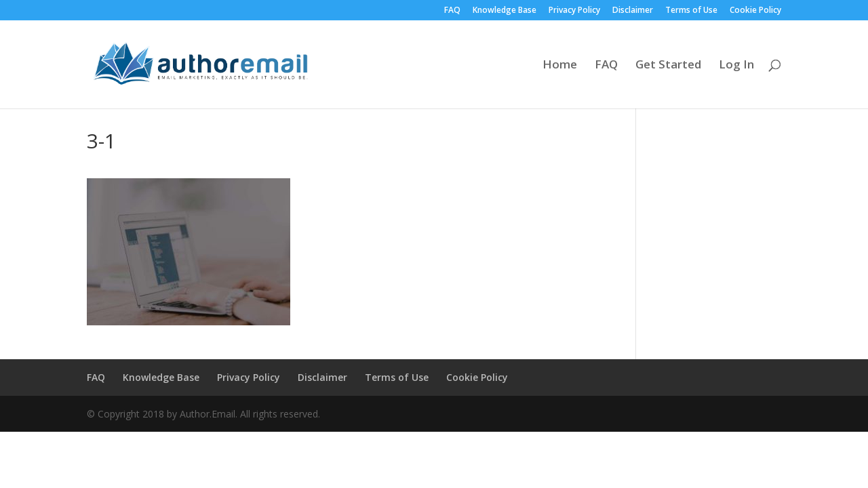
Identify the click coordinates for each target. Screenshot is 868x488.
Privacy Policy (574, 11)
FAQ (452, 11)
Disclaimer (633, 11)
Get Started (668, 66)
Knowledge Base (505, 11)
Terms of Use (691, 11)
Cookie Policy (755, 11)
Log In (736, 66)
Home (560, 66)
